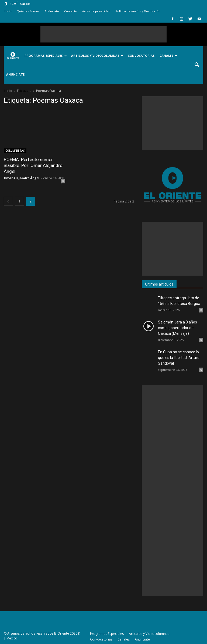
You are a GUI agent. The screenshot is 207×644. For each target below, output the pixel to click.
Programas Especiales (46, 56)
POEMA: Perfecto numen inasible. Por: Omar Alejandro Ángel (33, 165)
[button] (197, 65)
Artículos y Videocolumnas (97, 56)
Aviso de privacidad (96, 11)
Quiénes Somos (28, 11)
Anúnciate (52, 11)
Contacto (71, 11)
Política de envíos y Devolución (138, 11)
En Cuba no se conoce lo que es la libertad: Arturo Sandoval (179, 358)
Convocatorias (141, 56)
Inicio (8, 11)
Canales (168, 56)
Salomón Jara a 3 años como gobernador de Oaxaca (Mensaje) (177, 328)
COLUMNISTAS (15, 151)
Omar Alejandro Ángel (22, 178)
